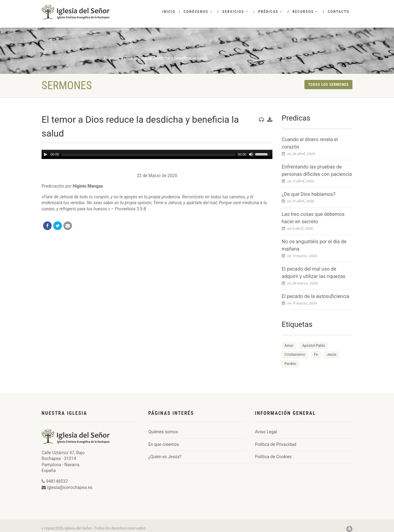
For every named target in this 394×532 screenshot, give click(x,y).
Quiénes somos (163, 432)
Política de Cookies (273, 457)
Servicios (235, 12)
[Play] (46, 154)
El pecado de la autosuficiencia (316, 296)
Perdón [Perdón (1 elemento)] (290, 364)
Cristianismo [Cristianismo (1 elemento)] (295, 355)
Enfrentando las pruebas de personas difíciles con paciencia (317, 171)
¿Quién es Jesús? (165, 457)
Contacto (339, 12)
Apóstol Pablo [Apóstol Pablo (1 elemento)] (314, 346)
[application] (157, 154)
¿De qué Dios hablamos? (309, 194)
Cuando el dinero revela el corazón (310, 143)
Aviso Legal (266, 432)
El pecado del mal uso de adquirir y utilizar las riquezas (314, 273)
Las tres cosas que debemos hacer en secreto (313, 218)
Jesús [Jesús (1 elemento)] (332, 355)
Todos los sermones (328, 85)
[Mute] (251, 154)
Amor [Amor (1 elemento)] (289, 346)
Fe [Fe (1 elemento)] (316, 355)
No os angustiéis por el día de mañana (314, 245)
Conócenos (198, 12)
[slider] (149, 154)
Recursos (305, 12)
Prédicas (271, 12)
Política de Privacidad (275, 444)
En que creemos (164, 444)
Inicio (169, 12)
